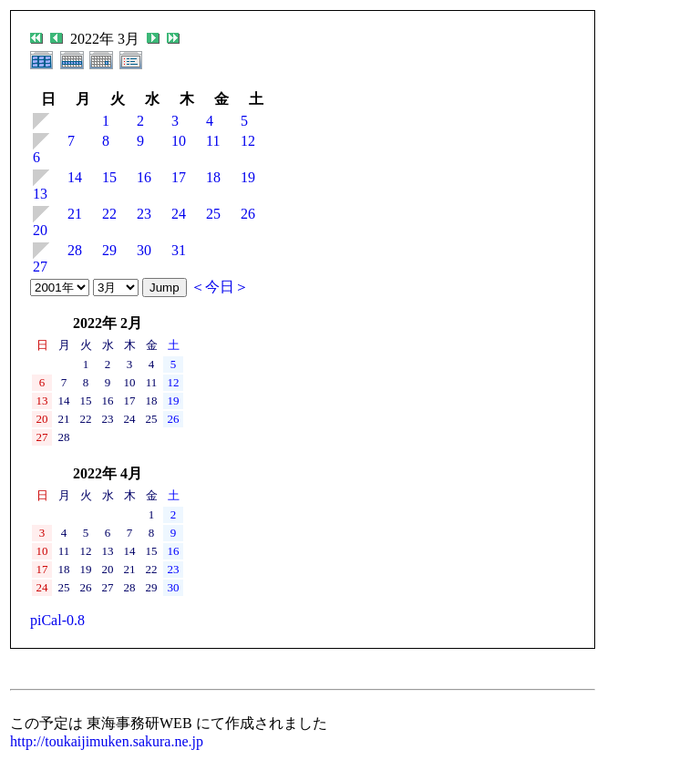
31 (179, 250)
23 (144, 214)
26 (248, 214)
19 (248, 177)
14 (75, 177)
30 (144, 250)
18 (213, 177)
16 (144, 177)
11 (213, 141)
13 (40, 194)
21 (75, 214)
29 (109, 250)
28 (75, 250)
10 (179, 141)
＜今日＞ (220, 287)
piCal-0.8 (57, 620)
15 (109, 177)
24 (179, 214)
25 (213, 214)
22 (109, 214)
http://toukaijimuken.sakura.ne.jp (107, 741)
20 (40, 230)
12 (248, 141)
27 (40, 267)
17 (179, 177)
